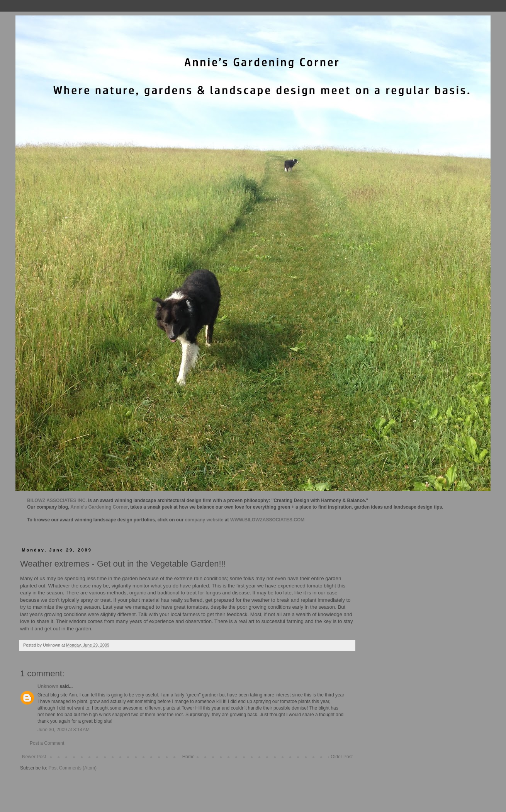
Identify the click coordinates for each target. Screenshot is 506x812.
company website (204, 520)
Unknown (48, 686)
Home (188, 757)
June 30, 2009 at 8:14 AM (64, 730)
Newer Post (34, 757)
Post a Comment (47, 743)
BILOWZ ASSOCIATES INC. (57, 500)
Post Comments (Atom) (72, 768)
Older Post (342, 757)
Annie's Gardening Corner (99, 507)
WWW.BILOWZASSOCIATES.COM (267, 520)
